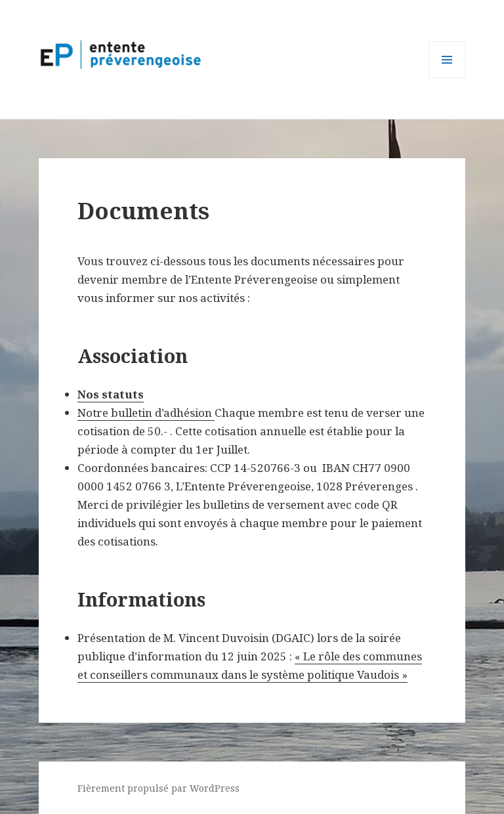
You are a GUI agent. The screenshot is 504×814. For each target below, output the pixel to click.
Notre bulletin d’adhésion (146, 413)
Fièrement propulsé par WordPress (158, 788)
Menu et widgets (447, 78)
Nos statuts (111, 394)
